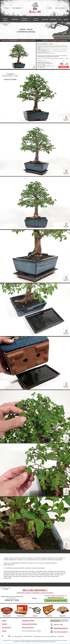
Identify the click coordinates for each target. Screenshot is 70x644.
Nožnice (35, 616)
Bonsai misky (7, 616)
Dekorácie (62, 616)
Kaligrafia (49, 616)
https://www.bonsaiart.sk (61, 632)
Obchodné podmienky (28, 620)
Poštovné (4, 624)
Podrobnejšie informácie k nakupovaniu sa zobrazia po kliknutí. (35, 593)
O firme (4, 631)
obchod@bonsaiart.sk (56, 597)
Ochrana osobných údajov (29, 624)
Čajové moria (21, 616)
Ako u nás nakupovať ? (35, 590)
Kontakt (4, 620)
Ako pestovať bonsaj (28, 627)
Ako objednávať (6, 627)
